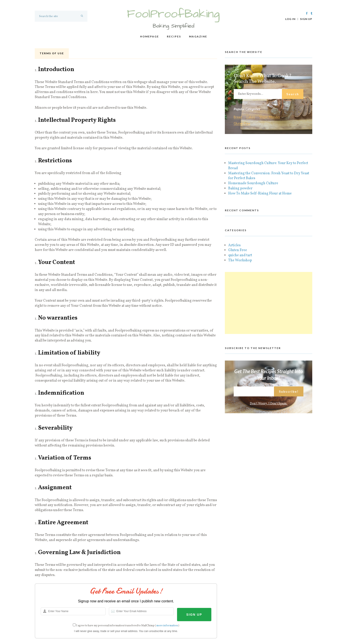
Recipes (174, 36)
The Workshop (240, 260)
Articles (234, 245)
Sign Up (306, 19)
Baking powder (240, 188)
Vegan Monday (270, 117)
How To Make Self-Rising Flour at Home (260, 194)
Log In (290, 19)
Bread (238, 117)
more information (167, 626)
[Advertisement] (269, 303)
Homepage (149, 36)
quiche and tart (240, 255)
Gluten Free (242, 123)
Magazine (198, 36)
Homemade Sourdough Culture (253, 183)
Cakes (251, 117)
